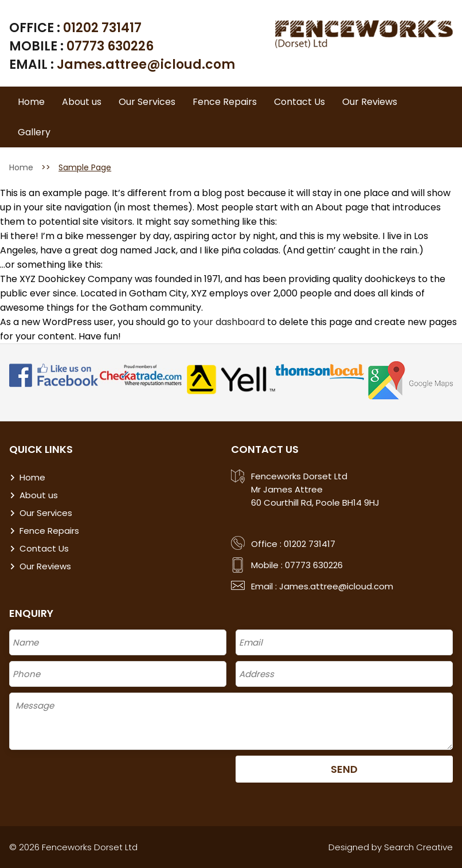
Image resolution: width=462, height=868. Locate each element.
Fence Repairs (225, 102)
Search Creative (418, 847)
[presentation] (96, 778)
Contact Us (299, 102)
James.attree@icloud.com (146, 64)
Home (31, 102)
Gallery (34, 132)
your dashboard (229, 322)
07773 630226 (110, 46)
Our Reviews (370, 102)
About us (82, 102)
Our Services (147, 102)
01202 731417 (102, 28)
